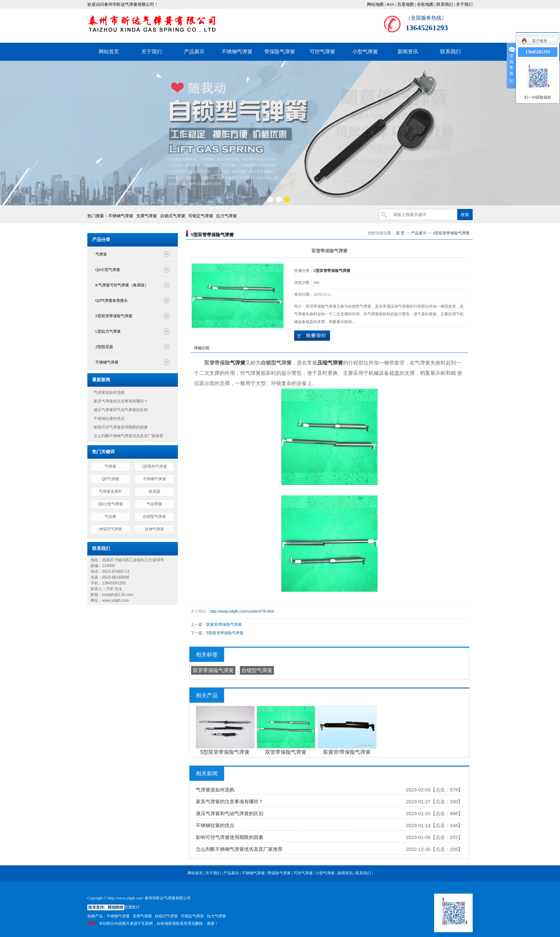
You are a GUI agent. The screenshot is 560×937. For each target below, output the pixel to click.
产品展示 (194, 52)
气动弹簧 (154, 504)
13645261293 (538, 52)
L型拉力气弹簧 (108, 331)
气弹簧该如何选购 (109, 392)
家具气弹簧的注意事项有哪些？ (121, 401)
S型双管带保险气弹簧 (114, 316)
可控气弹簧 (322, 52)
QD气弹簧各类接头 (112, 301)
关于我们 (464, 4)
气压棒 (110, 517)
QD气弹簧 (110, 479)
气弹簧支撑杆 (110, 491)
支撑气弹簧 (147, 216)
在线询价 (312, 336)
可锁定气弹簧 (201, 216)
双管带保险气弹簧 (213, 670)
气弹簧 (101, 254)
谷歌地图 (425, 4)
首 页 (400, 233)
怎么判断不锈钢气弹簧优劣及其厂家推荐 (128, 436)
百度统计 (132, 907)
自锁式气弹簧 (173, 216)
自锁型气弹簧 (154, 517)
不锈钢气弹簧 (237, 52)
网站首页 (109, 52)
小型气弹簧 (365, 52)
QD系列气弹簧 (154, 466)
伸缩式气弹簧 (110, 529)
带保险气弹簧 (280, 52)
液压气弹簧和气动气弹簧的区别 (121, 410)
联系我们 (445, 4)
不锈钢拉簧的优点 (109, 419)
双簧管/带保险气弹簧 (224, 625)
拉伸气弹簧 (154, 529)
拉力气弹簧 (227, 216)
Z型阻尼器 (104, 347)
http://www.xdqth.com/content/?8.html (242, 611)
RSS (390, 4)
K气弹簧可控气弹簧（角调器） (122, 285)
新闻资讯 (408, 52)
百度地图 (406, 4)
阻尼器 (154, 491)
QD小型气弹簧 (108, 270)
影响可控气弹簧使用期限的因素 (121, 427)
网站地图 (375, 4)
